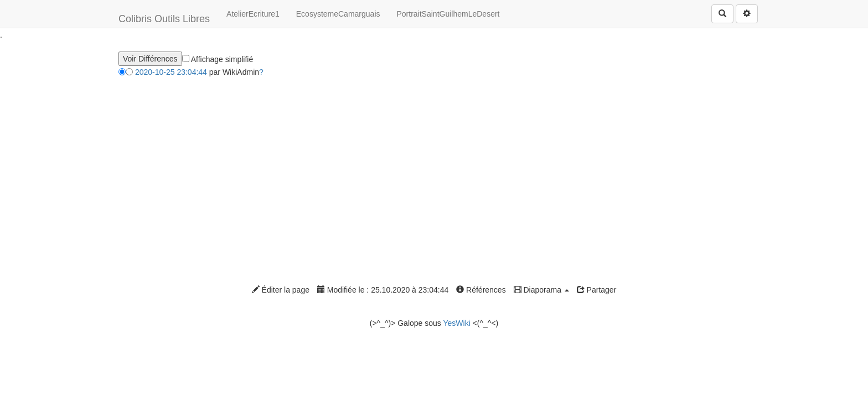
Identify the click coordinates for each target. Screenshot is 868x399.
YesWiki (456, 323)
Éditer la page (281, 290)
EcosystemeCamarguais (338, 14)
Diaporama (541, 290)
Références (481, 290)
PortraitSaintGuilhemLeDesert (448, 14)
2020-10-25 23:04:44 (171, 72)
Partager (597, 290)
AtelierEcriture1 (253, 14)
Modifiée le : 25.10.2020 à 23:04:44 (383, 290)
